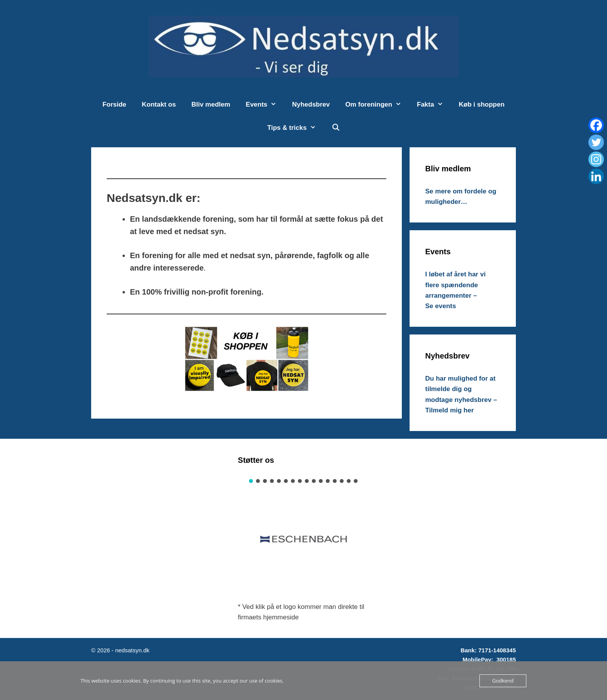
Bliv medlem (211, 104)
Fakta (434, 105)
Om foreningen (377, 105)
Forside (114, 104)
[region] (303, 536)
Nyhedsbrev (311, 104)
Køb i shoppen (482, 104)
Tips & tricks (295, 128)
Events (265, 105)
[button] (251, 481)
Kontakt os (159, 104)
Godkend (503, 681)
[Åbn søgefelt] (335, 128)
